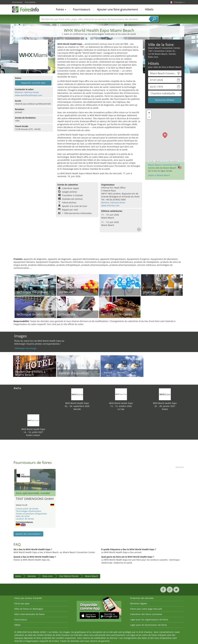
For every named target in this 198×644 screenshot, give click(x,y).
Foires (61, 10)
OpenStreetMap (166, 161)
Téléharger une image (25, 348)
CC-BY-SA (181, 161)
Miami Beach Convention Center (164, 165)
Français (179, 2)
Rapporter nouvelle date (33, 83)
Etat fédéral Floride (69, 576)
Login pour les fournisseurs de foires (149, 625)
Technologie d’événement (28, 511)
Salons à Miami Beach (159, 175)
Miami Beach (91, 576)
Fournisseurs (82, 10)
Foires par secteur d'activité (28, 598)
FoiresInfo (27, 9)
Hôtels (149, 10)
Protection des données (142, 598)
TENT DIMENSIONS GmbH (35, 499)
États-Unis (48, 576)
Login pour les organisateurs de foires (149, 620)
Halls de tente (23, 516)
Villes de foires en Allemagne (29, 609)
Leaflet (151, 161)
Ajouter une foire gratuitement (118, 10)
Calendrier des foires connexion (146, 614)
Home (18, 576)
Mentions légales (139, 603)
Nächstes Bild (54, 480)
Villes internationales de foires (29, 614)
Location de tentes (25, 519)
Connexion (17, 2)
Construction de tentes (27, 509)
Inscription (30, 2)
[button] (165, 135)
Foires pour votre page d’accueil (146, 609)
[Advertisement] (99, 248)
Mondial (32, 576)
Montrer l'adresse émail (27, 92)
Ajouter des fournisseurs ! (28, 534)
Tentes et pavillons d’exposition (31, 514)
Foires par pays (22, 603)
